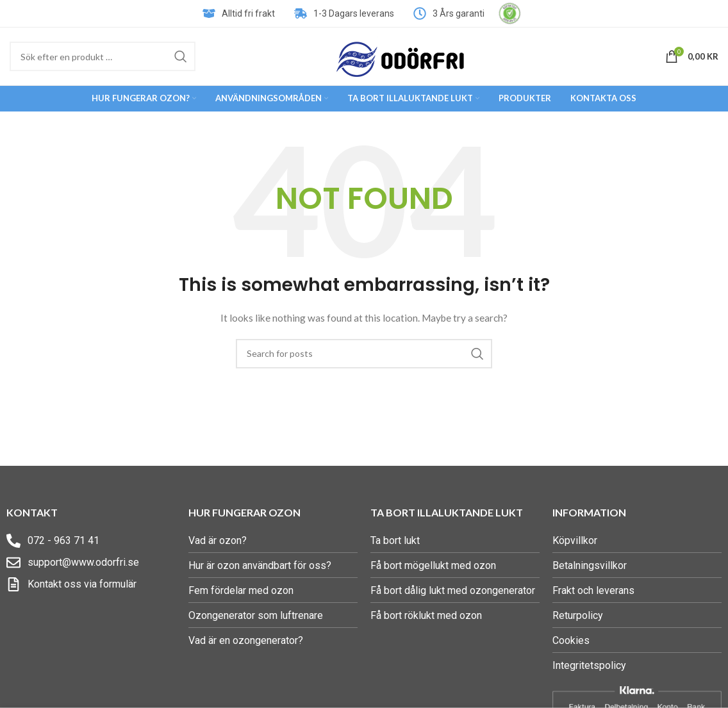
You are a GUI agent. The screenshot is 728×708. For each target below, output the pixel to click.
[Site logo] (401, 55)
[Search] (103, 56)
